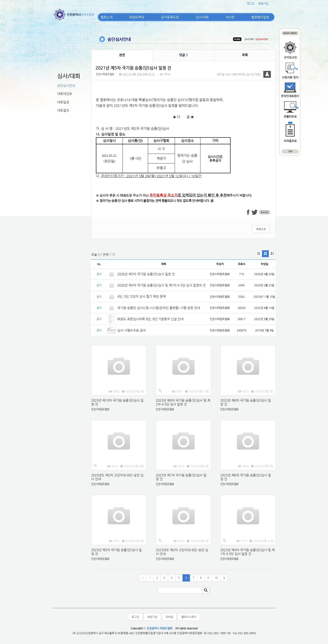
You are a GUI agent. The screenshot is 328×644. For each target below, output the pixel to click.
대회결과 (63, 110)
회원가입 (263, 3)
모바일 (169, 617)
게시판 (230, 17)
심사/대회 (202, 17)
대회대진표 (65, 94)
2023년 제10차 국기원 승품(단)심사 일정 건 (117, 402)
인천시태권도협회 (105, 74)
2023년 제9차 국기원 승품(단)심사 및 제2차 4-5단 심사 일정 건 (183, 402)
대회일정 (63, 102)
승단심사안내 (66, 85)
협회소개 (107, 17)
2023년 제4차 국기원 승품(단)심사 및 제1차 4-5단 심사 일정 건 (247, 552)
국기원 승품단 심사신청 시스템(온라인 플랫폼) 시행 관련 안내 (159, 308)
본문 (122, 55)
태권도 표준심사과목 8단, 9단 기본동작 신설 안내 (150, 319)
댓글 (183, 55)
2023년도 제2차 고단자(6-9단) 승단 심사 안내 (182, 552)
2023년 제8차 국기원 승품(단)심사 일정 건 (246, 402)
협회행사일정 (260, 17)
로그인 (251, 3)
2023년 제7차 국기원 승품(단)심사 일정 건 (181, 477)
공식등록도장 (170, 17)
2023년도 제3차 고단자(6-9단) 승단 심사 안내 (117, 477)
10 (216, 578)
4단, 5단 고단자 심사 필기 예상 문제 (142, 296)
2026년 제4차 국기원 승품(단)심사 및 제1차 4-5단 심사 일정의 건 (161, 285)
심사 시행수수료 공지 (132, 330)
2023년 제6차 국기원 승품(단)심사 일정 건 (246, 477)
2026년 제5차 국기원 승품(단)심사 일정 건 (146, 274)
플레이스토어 (189, 617)
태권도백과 (137, 17)
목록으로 (261, 229)
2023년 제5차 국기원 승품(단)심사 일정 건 (116, 552)
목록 (245, 55)
